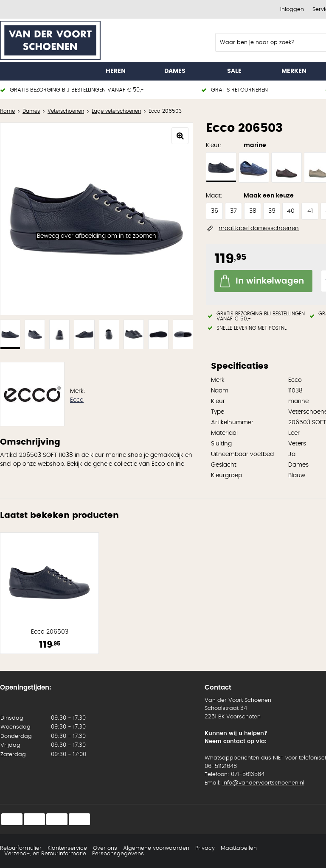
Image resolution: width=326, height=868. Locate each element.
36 (215, 211)
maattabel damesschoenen (259, 228)
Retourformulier (21, 848)
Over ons (105, 848)
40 (291, 211)
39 (272, 211)
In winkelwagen (270, 281)
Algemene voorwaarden (156, 848)
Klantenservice (67, 848)
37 (233, 211)
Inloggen (292, 10)
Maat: (214, 196)
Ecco (77, 400)
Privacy (205, 848)
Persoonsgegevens (118, 854)
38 (253, 211)
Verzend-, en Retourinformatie (45, 854)
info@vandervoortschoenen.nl (263, 783)
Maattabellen (239, 848)
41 (310, 211)
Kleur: (214, 145)
